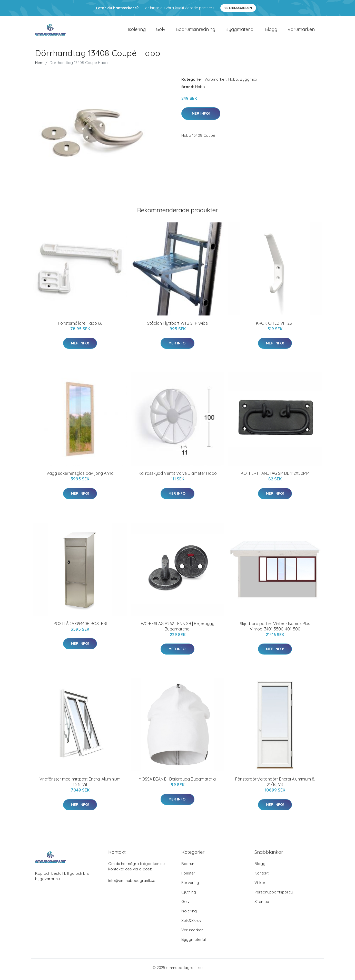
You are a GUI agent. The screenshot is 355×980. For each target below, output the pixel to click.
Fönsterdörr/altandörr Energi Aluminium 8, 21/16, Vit (275, 785)
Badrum (188, 867)
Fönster (188, 877)
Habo (233, 83)
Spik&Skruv (191, 924)
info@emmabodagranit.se (132, 884)
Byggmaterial (240, 31)
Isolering (137, 31)
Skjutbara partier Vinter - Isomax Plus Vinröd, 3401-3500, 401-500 (275, 630)
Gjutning (189, 896)
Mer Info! (201, 117)
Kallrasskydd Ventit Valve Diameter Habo (178, 477)
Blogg (271, 31)
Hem (39, 66)
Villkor (260, 886)
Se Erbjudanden (238, 8)
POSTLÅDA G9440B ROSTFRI (80, 627)
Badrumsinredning (195, 31)
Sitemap (262, 905)
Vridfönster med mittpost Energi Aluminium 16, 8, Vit (80, 785)
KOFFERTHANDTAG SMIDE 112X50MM (275, 477)
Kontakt (262, 877)
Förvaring (190, 886)
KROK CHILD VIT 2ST (275, 327)
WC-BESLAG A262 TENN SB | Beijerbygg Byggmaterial (178, 630)
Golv (161, 31)
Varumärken (301, 31)
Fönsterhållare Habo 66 (80, 327)
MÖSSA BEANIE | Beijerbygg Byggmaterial (177, 783)
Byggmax (248, 83)
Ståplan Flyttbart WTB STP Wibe (177, 327)
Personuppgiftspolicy (274, 896)
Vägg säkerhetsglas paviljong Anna (80, 477)
